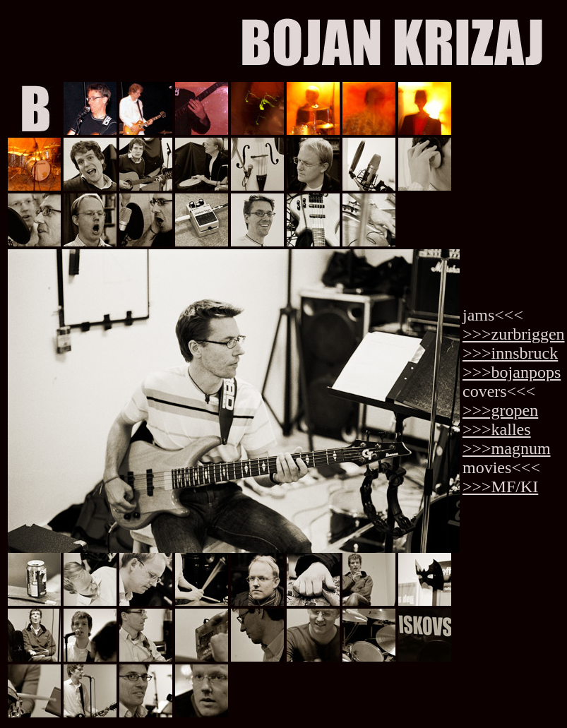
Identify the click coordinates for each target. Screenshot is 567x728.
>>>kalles (497, 429)
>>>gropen (500, 410)
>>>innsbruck (510, 353)
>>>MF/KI (500, 487)
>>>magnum (507, 448)
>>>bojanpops (512, 372)
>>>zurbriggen (514, 334)
